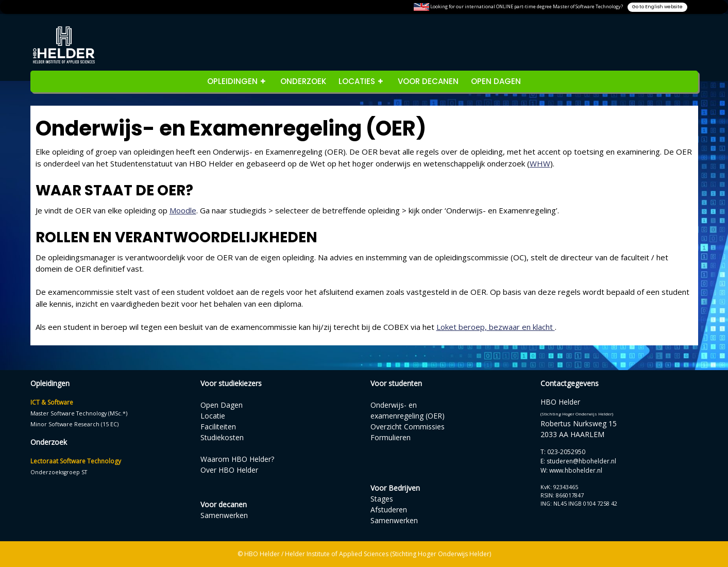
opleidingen (232, 81)
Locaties (357, 81)
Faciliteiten (218, 427)
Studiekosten (222, 437)
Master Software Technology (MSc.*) (79, 413)
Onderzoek (303, 81)
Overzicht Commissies (408, 427)
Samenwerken (224, 515)
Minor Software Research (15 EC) (74, 424)
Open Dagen (496, 81)
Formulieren (391, 437)
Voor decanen (428, 81)
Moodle (183, 210)
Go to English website (657, 7)
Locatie (213, 416)
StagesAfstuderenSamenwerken (394, 510)
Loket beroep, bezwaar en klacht (496, 327)
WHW (540, 163)
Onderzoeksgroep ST (59, 472)
